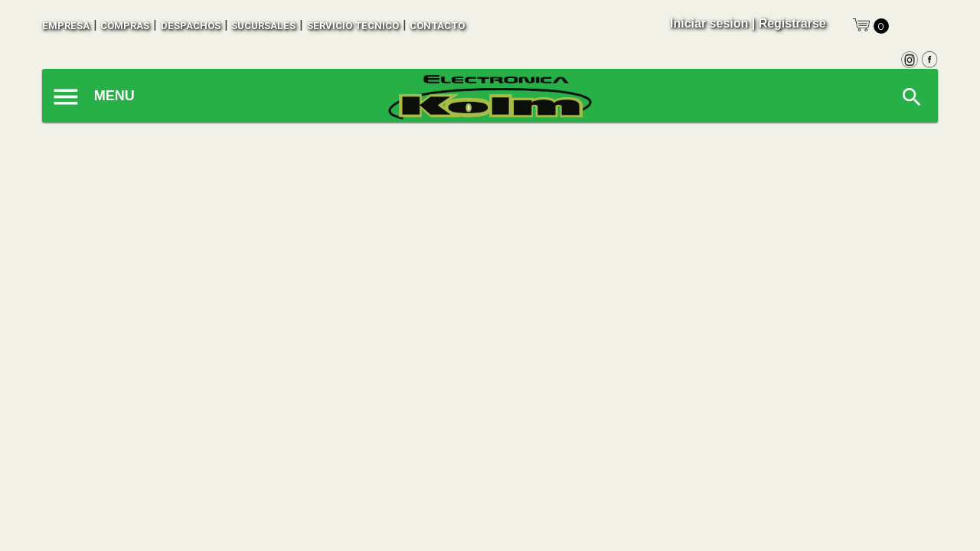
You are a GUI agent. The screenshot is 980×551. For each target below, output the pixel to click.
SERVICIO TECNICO (353, 26)
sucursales (263, 26)
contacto (437, 26)
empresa (66, 26)
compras (125, 26)
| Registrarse (789, 23)
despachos (191, 26)
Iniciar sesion (709, 23)
